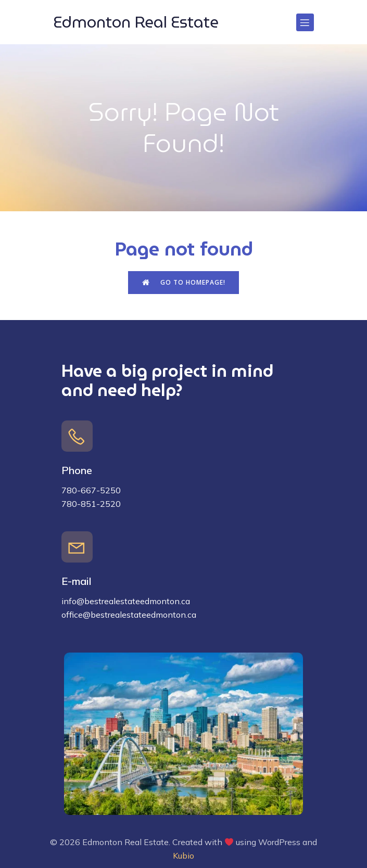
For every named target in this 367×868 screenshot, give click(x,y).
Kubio (183, 856)
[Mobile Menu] (305, 22)
